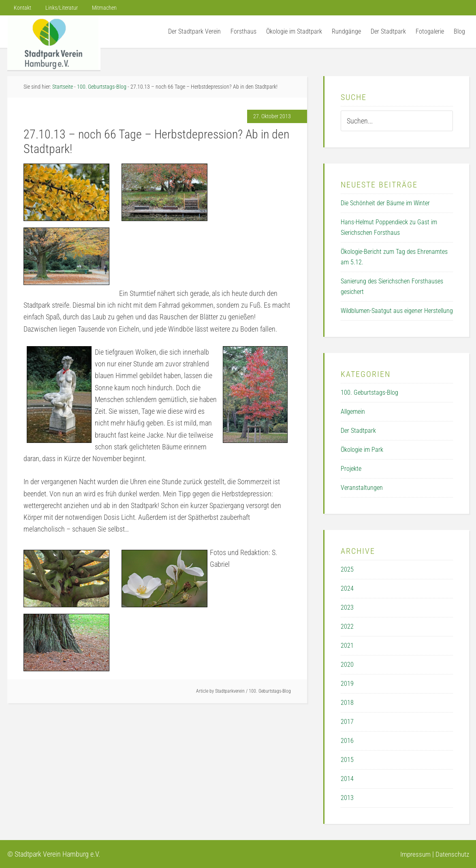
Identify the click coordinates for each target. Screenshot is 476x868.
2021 (347, 646)
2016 (347, 741)
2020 (347, 665)
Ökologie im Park (362, 450)
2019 (347, 684)
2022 (347, 627)
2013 (347, 798)
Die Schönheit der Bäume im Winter (385, 203)
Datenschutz (451, 854)
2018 (347, 703)
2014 (347, 779)
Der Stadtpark (358, 431)
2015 (347, 760)
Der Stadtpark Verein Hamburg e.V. (54, 43)
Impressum (413, 854)
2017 (347, 722)
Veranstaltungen (362, 488)
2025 (347, 569)
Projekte (351, 469)
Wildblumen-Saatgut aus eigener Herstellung (397, 311)
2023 (347, 607)
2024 (347, 588)
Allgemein (353, 412)
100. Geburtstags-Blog (270, 691)
